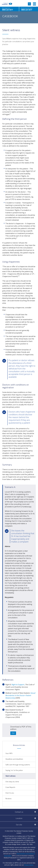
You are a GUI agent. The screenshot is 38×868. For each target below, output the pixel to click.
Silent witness (10, 776)
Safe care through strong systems (18, 765)
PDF (13, 733)
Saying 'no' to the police (14, 770)
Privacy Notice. (29, 865)
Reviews (8, 799)
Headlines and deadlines (14, 759)
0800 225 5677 (27, 10)
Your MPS (9, 753)
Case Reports (10, 787)
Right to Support (18, 685)
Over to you (10, 793)
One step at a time (12, 782)
